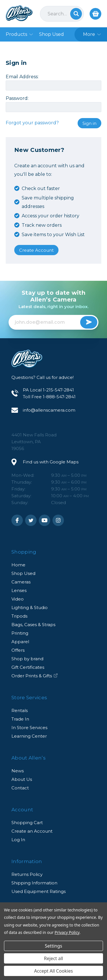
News (18, 771)
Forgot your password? (32, 123)
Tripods (19, 616)
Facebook (17, 520)
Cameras (21, 582)
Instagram (58, 520)
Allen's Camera (19, 13)
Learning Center (29, 736)
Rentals (20, 710)
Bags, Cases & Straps (33, 625)
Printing (20, 633)
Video (18, 599)
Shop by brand (27, 659)
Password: (17, 98)
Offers (18, 650)
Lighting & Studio (30, 607)
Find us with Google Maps (51, 462)
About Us (22, 779)
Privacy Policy (67, 932)
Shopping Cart (27, 823)
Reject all (53, 958)
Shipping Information (34, 883)
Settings (53, 946)
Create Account (36, 250)
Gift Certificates (28, 667)
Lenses (19, 590)
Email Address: (22, 77)
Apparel (20, 642)
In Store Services (29, 728)
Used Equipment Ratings (39, 891)
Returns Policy (27, 874)
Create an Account (32, 831)
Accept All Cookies (54, 971)
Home (18, 565)
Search (76, 14)
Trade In (20, 719)
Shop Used (23, 573)
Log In (18, 840)
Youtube (45, 520)
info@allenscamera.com (49, 410)
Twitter (31, 520)
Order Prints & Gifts (35, 676)
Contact (20, 788)
